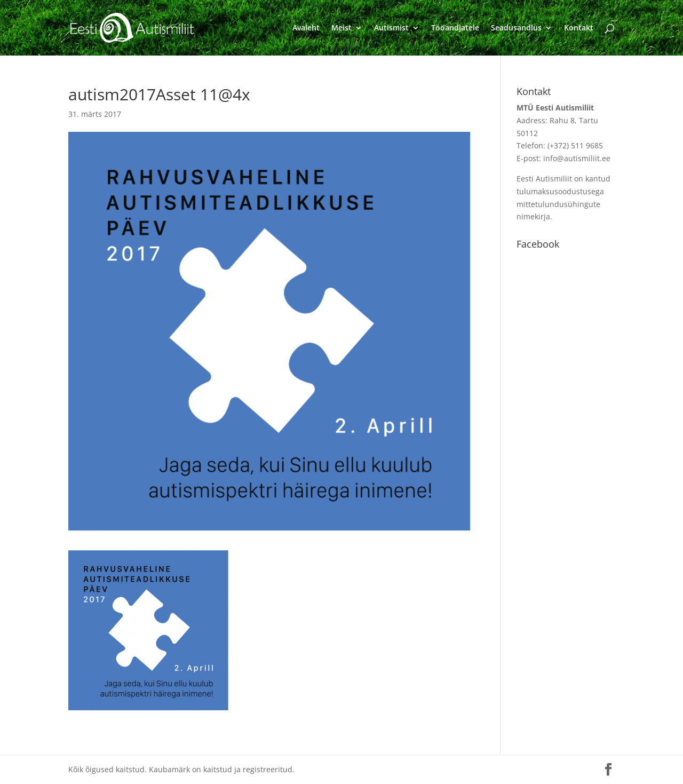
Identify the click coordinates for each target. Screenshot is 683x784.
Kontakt (579, 28)
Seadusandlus (516, 28)
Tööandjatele (455, 28)
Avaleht (306, 28)
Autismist (391, 28)
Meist (341, 28)
